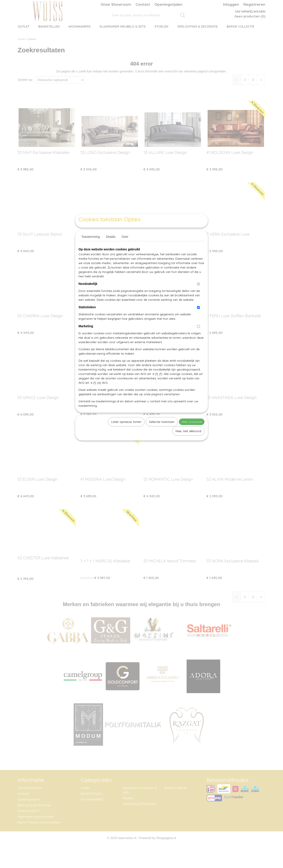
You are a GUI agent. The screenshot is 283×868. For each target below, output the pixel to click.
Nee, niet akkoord (188, 441)
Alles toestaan (192, 432)
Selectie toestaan (162, 432)
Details (111, 247)
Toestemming (91, 247)
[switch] (198, 294)
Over (125, 247)
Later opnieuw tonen (126, 432)
